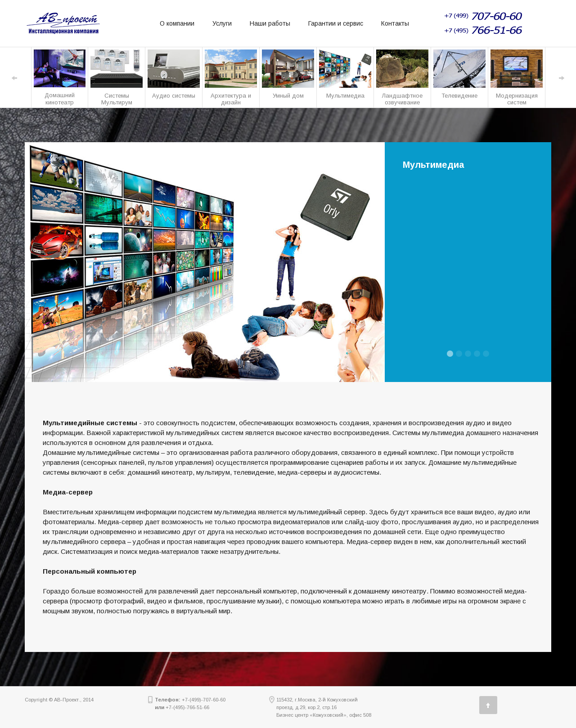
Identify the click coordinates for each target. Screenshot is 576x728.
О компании (177, 23)
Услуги (222, 23)
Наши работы (270, 23)
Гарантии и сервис (336, 23)
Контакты (395, 23)
